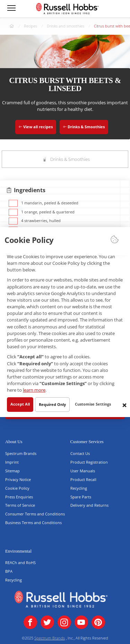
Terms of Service (20, 505)
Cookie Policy (17, 488)
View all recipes (36, 127)
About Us (14, 442)
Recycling (79, 488)
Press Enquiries (19, 497)
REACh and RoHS (20, 563)
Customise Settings (93, 404)
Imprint (12, 462)
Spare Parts (81, 497)
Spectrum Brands (21, 453)
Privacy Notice (18, 479)
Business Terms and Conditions (33, 523)
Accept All (20, 404)
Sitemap (12, 471)
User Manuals (83, 471)
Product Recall (83, 479)
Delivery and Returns (89, 505)
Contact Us (80, 453)
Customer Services (87, 442)
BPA (9, 571)
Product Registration (89, 462)
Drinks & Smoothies (84, 127)
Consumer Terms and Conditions (35, 514)
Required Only (52, 404)
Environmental (18, 551)
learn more (34, 390)
